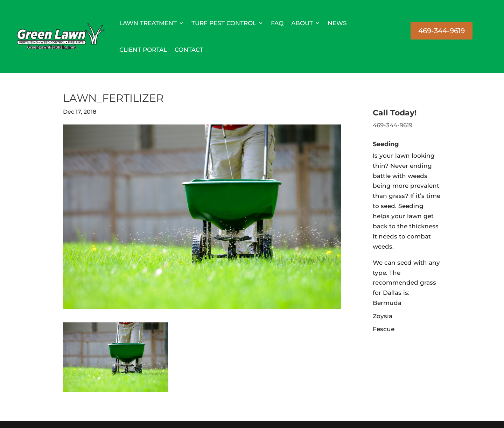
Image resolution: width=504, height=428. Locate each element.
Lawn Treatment (148, 23)
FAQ (277, 23)
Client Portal (143, 50)
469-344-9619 (442, 31)
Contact (189, 50)
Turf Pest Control (224, 23)
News (337, 23)
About (302, 23)
